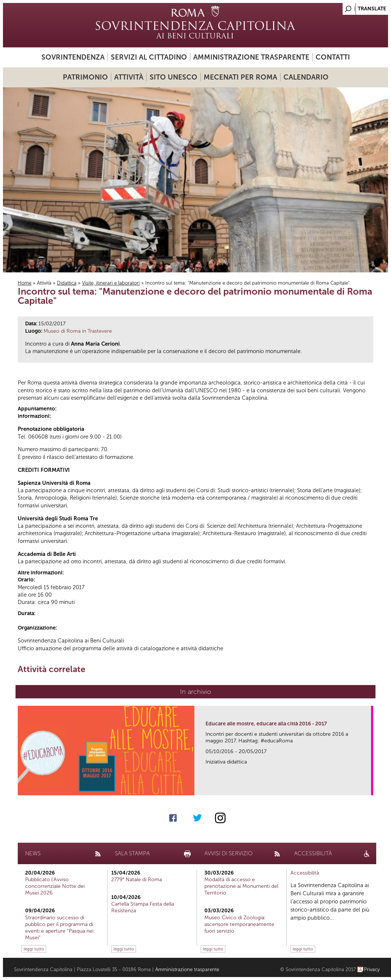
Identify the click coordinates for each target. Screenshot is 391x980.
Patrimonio (85, 77)
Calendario (306, 77)
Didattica (67, 283)
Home (25, 283)
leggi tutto (34, 949)
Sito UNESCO (174, 77)
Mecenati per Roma (240, 77)
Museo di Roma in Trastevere (78, 331)
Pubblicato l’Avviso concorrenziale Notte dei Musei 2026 (55, 886)
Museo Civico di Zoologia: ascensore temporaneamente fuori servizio (239, 924)
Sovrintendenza (73, 57)
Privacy (372, 969)
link (368, 787)
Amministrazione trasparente (251, 57)
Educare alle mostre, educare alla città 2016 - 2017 (266, 724)
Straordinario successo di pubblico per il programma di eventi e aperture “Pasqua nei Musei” (59, 928)
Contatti (333, 57)
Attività (129, 77)
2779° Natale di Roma (137, 880)
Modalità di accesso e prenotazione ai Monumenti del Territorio (241, 886)
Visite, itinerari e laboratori (111, 283)
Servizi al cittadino (149, 57)
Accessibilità (305, 873)
